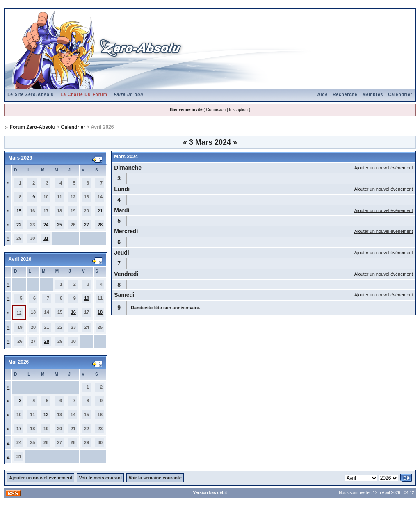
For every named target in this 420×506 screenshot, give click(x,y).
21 (100, 211)
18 (100, 312)
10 (87, 298)
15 (19, 211)
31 (46, 238)
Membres (373, 95)
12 (46, 415)
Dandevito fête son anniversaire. (165, 308)
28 (100, 225)
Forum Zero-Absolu (33, 127)
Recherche (345, 95)
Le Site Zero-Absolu (31, 95)
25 (59, 225)
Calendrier (400, 95)
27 (87, 225)
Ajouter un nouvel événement (384, 168)
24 (46, 225)
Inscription (238, 110)
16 (73, 312)
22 (19, 225)
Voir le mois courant (100, 478)
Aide (323, 95)
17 (19, 429)
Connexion (216, 110)
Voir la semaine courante (155, 478)
